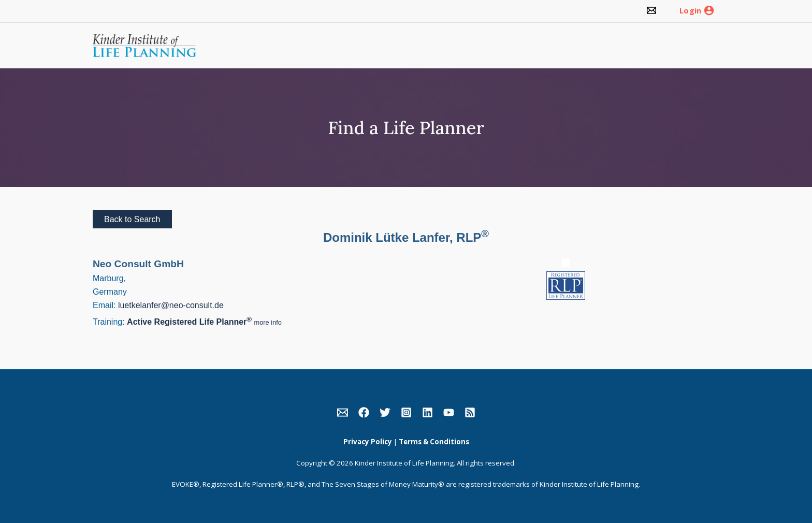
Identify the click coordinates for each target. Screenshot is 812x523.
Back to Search (132, 219)
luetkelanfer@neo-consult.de (171, 305)
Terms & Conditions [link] (434, 442)
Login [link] (690, 11)
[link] (651, 11)
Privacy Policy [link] (368, 442)
